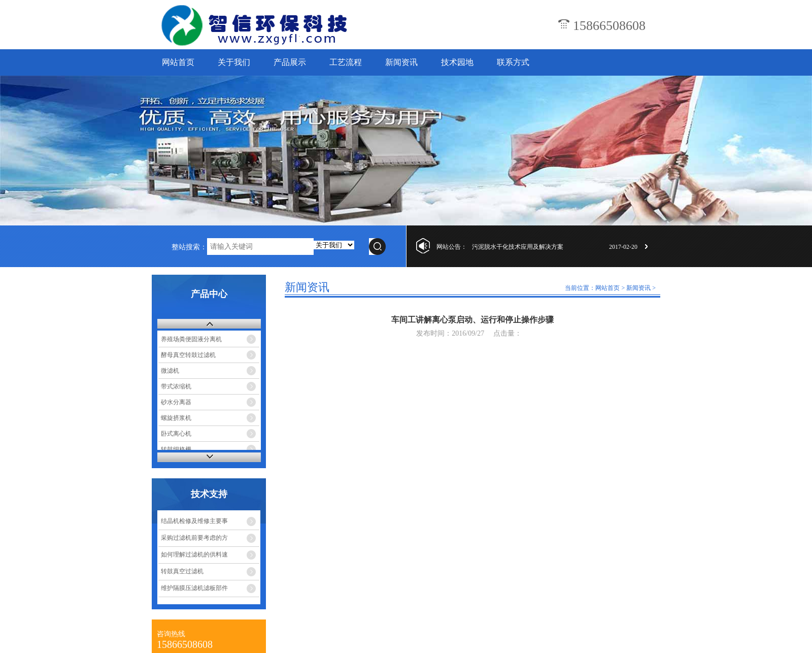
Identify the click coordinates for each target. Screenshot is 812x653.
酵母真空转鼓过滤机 (188, 355)
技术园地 (457, 62)
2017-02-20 (623, 247)
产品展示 (290, 62)
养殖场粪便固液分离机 (191, 339)
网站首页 (178, 62)
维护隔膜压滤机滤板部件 (194, 588)
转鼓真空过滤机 (182, 571)
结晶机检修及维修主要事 (194, 521)
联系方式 (513, 62)
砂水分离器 (176, 402)
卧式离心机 (176, 434)
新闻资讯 (401, 62)
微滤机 (170, 371)
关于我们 (234, 62)
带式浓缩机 (176, 386)
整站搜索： (189, 247)
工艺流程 (346, 62)
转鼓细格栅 (176, 449)
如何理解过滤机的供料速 (194, 554)
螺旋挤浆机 (176, 418)
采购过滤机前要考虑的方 (194, 538)
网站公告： (452, 247)
